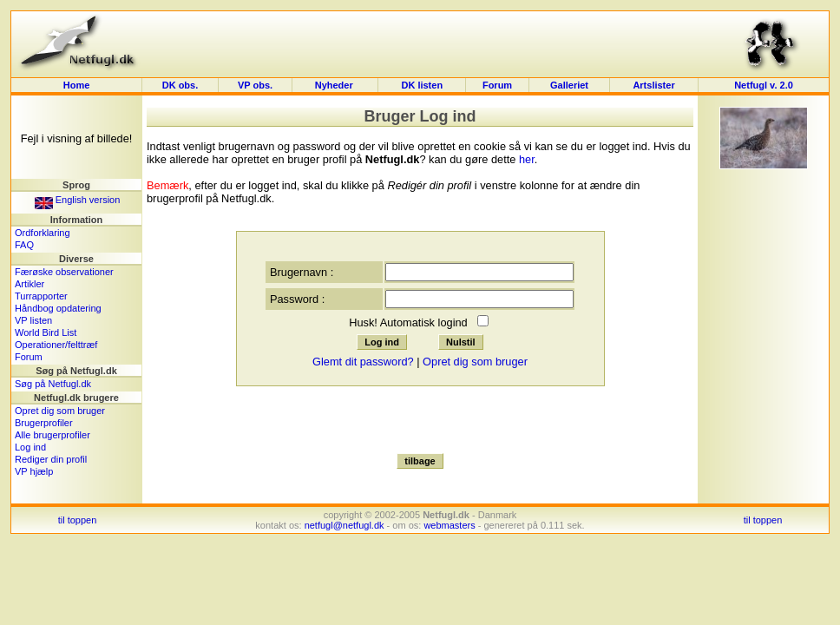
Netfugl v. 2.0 (764, 85)
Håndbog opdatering (58, 308)
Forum (497, 85)
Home (77, 85)
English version (78, 200)
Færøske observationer (64, 272)
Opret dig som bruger (60, 411)
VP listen (33, 320)
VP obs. (255, 85)
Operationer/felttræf (56, 345)
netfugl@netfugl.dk (345, 525)
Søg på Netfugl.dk (53, 384)
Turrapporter (41, 296)
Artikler (30, 284)
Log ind (30, 447)
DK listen (422, 85)
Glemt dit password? (363, 362)
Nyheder (335, 85)
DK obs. (180, 85)
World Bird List (46, 332)
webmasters (449, 525)
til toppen (78, 520)
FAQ (24, 245)
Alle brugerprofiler (52, 435)
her (527, 159)
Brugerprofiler (44, 423)
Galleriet (569, 85)
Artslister (653, 85)
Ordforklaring (43, 233)
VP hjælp (34, 471)
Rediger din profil (51, 459)
